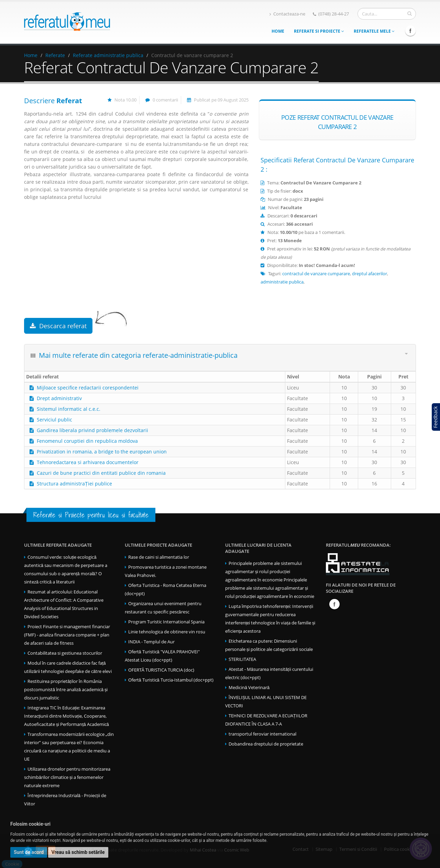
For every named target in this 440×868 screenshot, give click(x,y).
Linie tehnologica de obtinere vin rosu (167, 632)
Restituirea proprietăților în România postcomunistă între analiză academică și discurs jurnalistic (66, 690)
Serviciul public (54, 420)
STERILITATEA (242, 659)
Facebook (410, 31)
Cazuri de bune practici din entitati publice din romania (101, 473)
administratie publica (282, 282)
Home (278, 31)
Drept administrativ (59, 398)
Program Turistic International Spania (166, 622)
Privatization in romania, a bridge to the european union (102, 452)
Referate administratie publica (108, 55)
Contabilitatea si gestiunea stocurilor (65, 653)
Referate (55, 55)
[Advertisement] (136, 263)
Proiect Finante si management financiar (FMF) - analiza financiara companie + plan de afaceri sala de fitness (67, 635)
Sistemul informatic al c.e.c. (69, 409)
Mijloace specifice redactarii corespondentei (88, 388)
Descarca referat (58, 326)
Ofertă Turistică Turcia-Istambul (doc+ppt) (171, 680)
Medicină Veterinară (249, 688)
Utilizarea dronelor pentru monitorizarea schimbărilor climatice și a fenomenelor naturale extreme (67, 777)
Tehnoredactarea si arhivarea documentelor (88, 462)
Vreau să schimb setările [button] (78, 852)
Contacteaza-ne (287, 14)
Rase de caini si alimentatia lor (159, 557)
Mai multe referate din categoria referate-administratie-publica (138, 355)
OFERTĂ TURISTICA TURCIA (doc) (161, 670)
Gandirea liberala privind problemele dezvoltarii (92, 430)
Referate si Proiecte (319, 31)
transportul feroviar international (262, 734)
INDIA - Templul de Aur (151, 642)
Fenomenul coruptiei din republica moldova (87, 441)
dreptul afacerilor (370, 274)
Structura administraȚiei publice (74, 484)
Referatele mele (374, 31)
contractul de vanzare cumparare (316, 274)
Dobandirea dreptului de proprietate (266, 744)
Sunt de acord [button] (29, 852)
